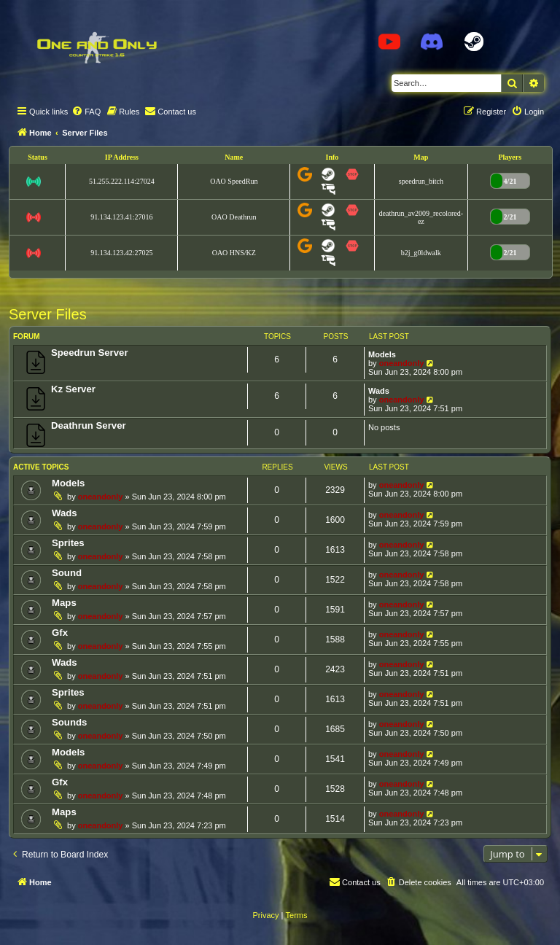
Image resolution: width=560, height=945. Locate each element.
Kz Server (73, 389)
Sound (67, 573)
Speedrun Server (90, 353)
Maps (64, 603)
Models (382, 354)
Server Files (48, 314)
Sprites (68, 543)
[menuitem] (86, 112)
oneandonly (402, 363)
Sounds (69, 722)
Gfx (60, 633)
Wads (379, 391)
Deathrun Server (89, 425)
